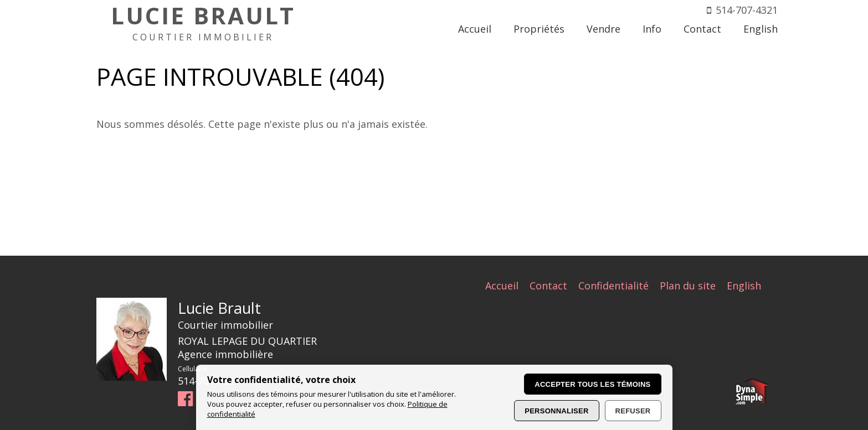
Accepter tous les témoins (592, 384)
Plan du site (688, 286)
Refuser (633, 411)
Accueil (502, 286)
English (744, 286)
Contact (548, 286)
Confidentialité (613, 286)
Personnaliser (556, 411)
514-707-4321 (747, 10)
